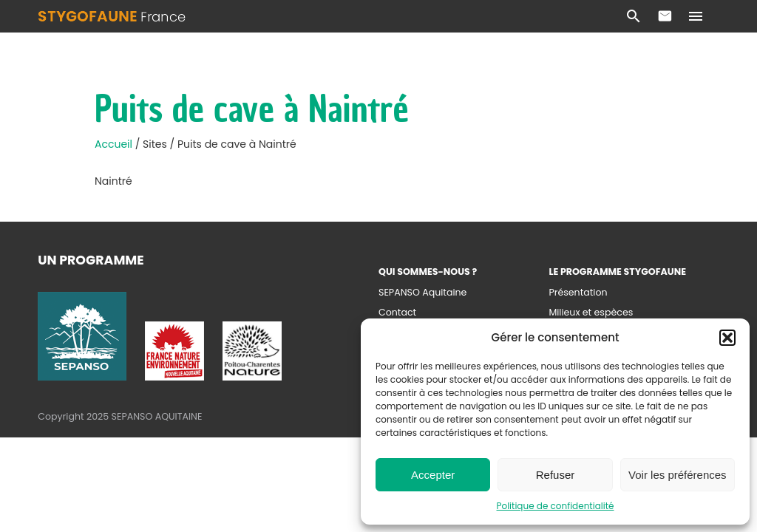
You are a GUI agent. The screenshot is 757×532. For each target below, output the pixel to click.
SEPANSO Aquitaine (422, 292)
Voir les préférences (678, 475)
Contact (665, 16)
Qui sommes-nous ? (428, 272)
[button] (727, 338)
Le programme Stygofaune (617, 272)
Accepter (433, 475)
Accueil (115, 144)
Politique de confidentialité (556, 506)
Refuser (556, 475)
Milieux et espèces (591, 312)
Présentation (578, 292)
